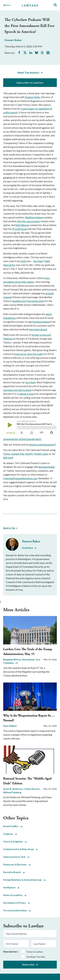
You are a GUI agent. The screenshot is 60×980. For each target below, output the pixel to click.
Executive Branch (14, 872)
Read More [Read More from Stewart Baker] (28, 548)
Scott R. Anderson (13, 789)
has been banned (41, 322)
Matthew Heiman (34, 217)
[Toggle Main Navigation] (11, 5)
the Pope (38, 261)
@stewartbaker (47, 467)
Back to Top (9, 528)
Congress (10, 834)
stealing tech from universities (28, 301)
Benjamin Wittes (12, 659)
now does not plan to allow (17, 390)
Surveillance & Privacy (16, 903)
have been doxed (38, 329)
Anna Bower (29, 659)
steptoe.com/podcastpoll (42, 445)
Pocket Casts (41, 454)
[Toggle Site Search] (55, 5)
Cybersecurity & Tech (16, 857)
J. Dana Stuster (32, 789)
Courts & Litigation (15, 842)
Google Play (18, 454)
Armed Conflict (13, 826)
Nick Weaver (23, 225)
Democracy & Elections (17, 865)
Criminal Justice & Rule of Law (20, 849)
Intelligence (11, 887)
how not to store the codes (29, 354)
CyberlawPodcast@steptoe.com (20, 478)
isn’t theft (31, 382)
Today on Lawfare (34, 952)
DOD (23, 261)
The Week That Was (36, 957)
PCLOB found (19, 229)
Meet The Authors (28, 72)
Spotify (29, 454)
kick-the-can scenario (28, 221)
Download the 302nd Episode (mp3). (22, 439)
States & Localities (15, 895)
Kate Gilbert (10, 726)
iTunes (7, 454)
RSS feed (8, 458)
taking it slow (26, 394)
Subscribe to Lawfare (30, 83)
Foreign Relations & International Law (24, 880)
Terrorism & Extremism (17, 910)
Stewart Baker (13, 40)
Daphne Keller (32, 97)
